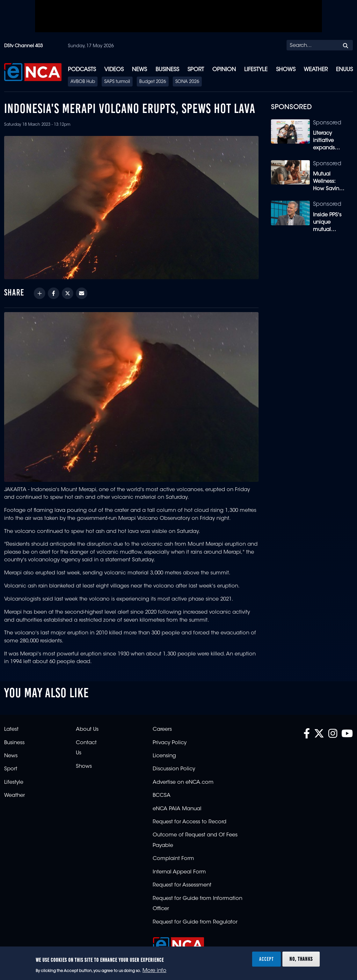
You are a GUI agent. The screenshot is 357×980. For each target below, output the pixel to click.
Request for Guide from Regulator (195, 922)
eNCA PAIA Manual (177, 809)
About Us (87, 729)
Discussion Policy (174, 769)
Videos (114, 70)
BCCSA (162, 796)
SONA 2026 (187, 82)
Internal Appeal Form (179, 872)
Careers (162, 729)
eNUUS (344, 70)
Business (167, 70)
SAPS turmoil (117, 82)
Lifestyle (256, 70)
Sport (196, 70)
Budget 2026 (153, 82)
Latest (11, 729)
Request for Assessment (182, 885)
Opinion (224, 70)
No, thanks (301, 959)
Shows (286, 70)
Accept (266, 959)
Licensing (164, 756)
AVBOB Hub (83, 82)
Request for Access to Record (189, 822)
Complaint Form (173, 859)
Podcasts (82, 70)
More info (154, 971)
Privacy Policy (170, 743)
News (139, 70)
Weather (316, 70)
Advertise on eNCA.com (183, 782)
